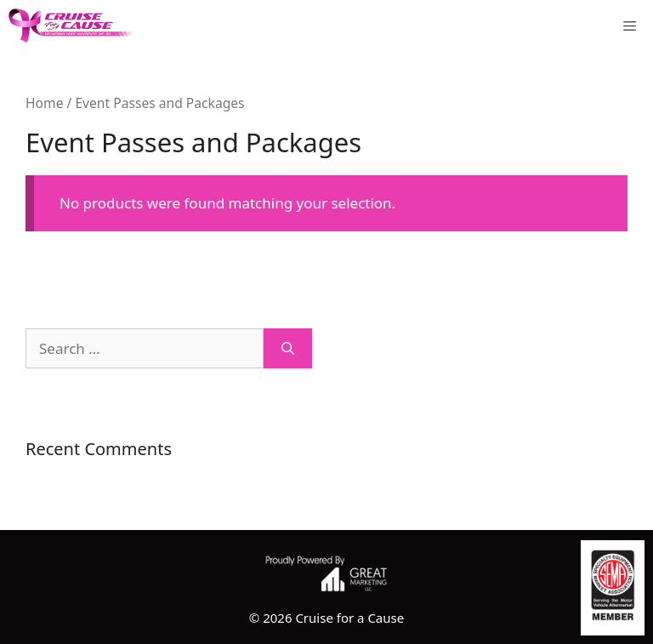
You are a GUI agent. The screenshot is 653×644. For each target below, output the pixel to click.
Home (44, 103)
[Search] (288, 349)
